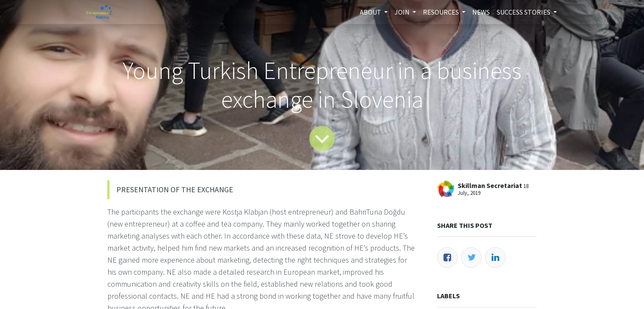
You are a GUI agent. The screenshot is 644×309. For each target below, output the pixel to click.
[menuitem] (481, 12)
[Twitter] (471, 257)
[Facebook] (447, 257)
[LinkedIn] (495, 257)
